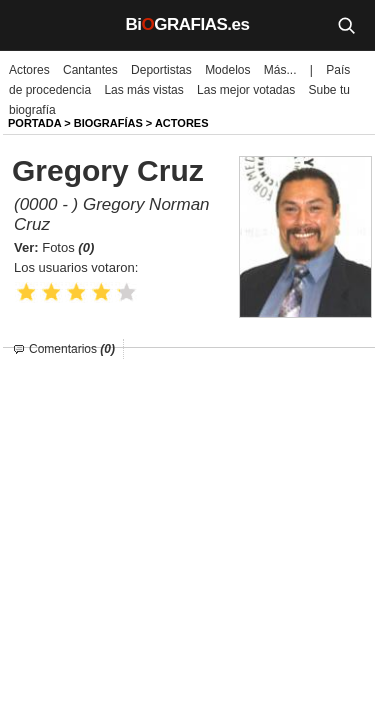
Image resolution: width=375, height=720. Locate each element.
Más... (280, 70)
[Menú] (30, 25)
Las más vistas (143, 90)
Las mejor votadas (246, 90)
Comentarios (72, 349)
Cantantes (90, 70)
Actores (29, 70)
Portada (34, 123)
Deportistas (161, 70)
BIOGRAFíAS (108, 123)
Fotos (68, 247)
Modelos (227, 70)
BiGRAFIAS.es (188, 24)
